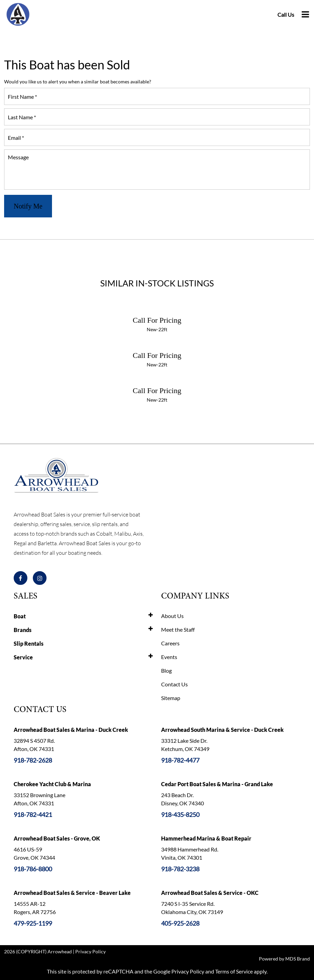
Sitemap (171, 698)
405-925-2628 (180, 923)
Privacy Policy (90, 951)
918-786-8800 (33, 869)
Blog (166, 670)
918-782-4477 (180, 760)
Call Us (286, 15)
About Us (172, 616)
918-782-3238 (180, 869)
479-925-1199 (33, 923)
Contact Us (174, 684)
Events (169, 657)
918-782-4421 (33, 815)
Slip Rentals (29, 643)
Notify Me (28, 206)
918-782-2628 (33, 760)
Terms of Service (234, 971)
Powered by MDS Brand (284, 959)
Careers (170, 643)
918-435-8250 (180, 815)
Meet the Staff (178, 629)
